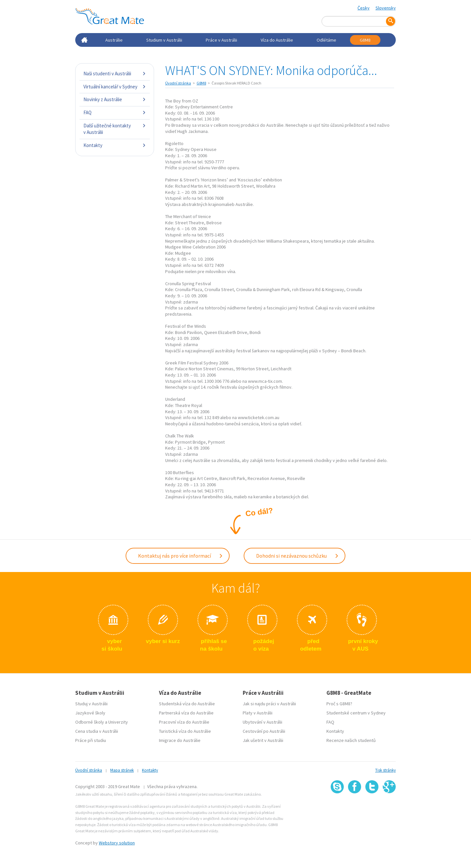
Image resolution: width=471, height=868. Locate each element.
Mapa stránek (122, 770)
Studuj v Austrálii (91, 704)
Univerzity (118, 722)
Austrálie (114, 40)
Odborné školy (90, 722)
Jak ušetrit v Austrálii (263, 740)
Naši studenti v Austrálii (115, 74)
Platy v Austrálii (258, 713)
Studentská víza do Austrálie (187, 704)
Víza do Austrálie (277, 40)
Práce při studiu (91, 740)
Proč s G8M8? (339, 704)
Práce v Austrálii (221, 40)
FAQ (115, 112)
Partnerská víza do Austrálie (186, 713)
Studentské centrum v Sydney (356, 713)
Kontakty (115, 145)
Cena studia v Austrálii (97, 731)
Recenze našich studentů (351, 740)
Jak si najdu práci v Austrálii (269, 704)
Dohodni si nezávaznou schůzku (297, 556)
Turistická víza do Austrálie (185, 731)
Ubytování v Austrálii (262, 722)
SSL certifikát (372, 808)
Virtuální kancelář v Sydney (115, 87)
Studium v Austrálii (164, 40)
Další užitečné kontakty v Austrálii (115, 129)
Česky (364, 8)
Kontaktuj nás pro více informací (181, 556)
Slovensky (386, 8)
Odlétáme (326, 40)
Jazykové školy (90, 713)
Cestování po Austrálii (264, 731)
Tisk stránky (385, 770)
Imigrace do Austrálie (180, 740)
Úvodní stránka (178, 83)
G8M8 (365, 40)
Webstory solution (117, 843)
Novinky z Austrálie (115, 99)
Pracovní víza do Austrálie (184, 722)
